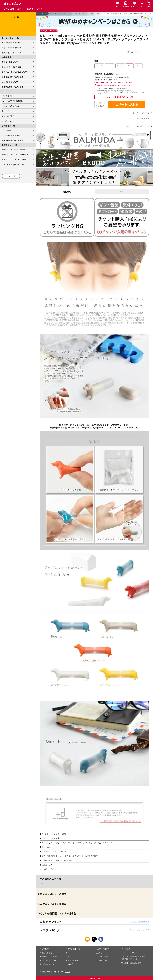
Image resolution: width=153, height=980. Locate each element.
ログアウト (11, 176)
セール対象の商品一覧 (11, 43)
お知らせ (5, 111)
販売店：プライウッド (136, 52)
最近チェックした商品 (49, 957)
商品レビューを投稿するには (138, 126)
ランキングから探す (10, 82)
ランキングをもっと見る (139, 921)
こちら (67, 972)
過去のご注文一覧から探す (13, 77)
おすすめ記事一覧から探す (13, 87)
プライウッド (45, 884)
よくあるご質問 (8, 116)
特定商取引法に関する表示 (13, 140)
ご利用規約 (6, 130)
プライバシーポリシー (11, 135)
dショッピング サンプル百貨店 (14, 150)
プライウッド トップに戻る (138, 113)
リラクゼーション (80, 14)
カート (68, 953)
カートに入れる (127, 104)
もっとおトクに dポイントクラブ (15, 160)
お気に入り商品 (46, 953)
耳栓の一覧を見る (142, 118)
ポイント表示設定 (73, 960)
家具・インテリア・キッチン (60, 14)
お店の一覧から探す (10, 62)
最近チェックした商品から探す (14, 72)
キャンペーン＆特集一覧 (12, 48)
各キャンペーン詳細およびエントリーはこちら (114, 85)
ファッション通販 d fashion (13, 165)
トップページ (42, 14)
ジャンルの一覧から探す (12, 67)
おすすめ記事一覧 (73, 949)
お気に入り (100, 106)
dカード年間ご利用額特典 (12, 101)
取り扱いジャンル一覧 (49, 960)
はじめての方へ (8, 121)
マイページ (70, 957)
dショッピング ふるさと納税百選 (15, 155)
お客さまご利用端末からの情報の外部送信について (134, 958)
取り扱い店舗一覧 (47, 964)
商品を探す (44, 949)
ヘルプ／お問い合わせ (11, 106)
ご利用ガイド (7, 96)
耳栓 (98, 14)
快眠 (91, 14)
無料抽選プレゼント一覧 (12, 53)
